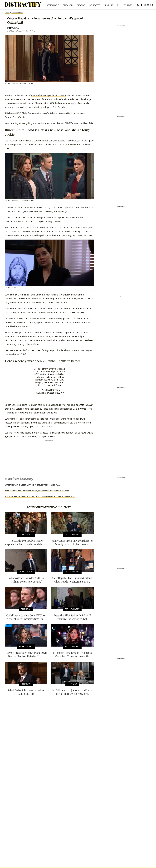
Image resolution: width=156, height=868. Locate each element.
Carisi (63, 99)
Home (7, 13)
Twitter (52, 419)
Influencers (95, 5)
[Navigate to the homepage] (23, 5)
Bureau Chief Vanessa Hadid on (75, 123)
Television (68, 5)
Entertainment (52, 5)
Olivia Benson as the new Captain (38, 113)
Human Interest (111, 5)
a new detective (24, 107)
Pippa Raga (14, 28)
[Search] (138, 5)
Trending (81, 5)
